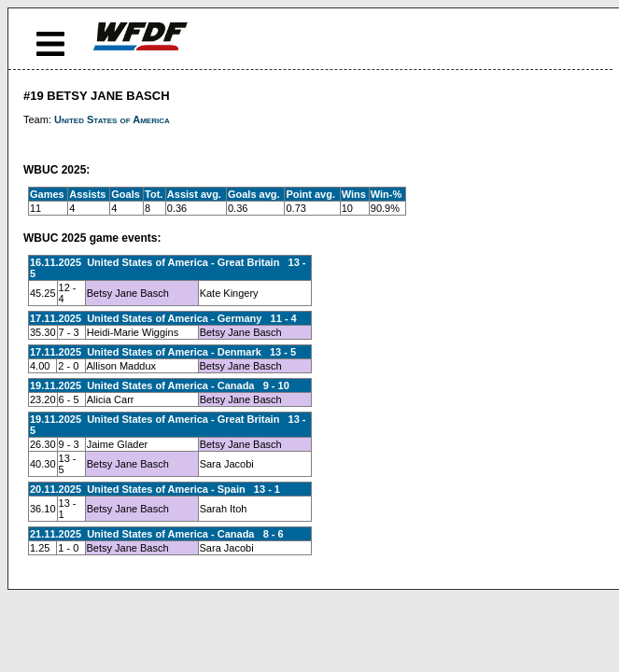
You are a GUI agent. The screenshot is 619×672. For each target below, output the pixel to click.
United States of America (112, 119)
